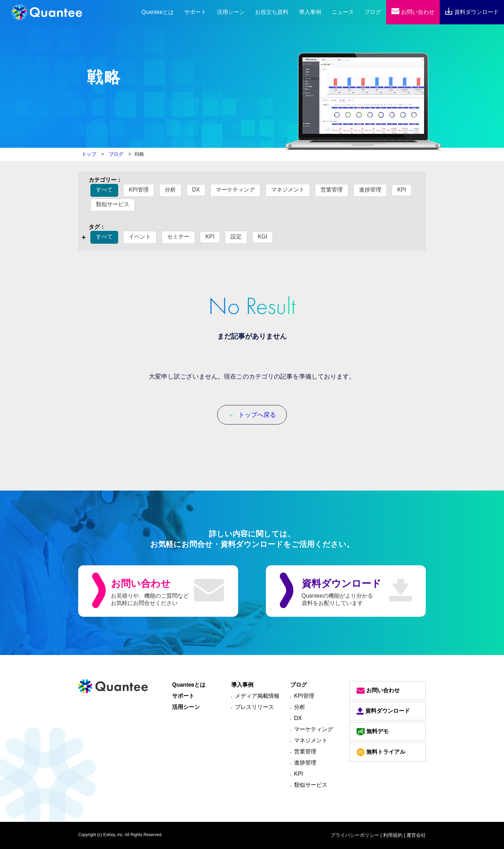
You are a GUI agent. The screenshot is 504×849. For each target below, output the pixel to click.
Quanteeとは (189, 685)
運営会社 (416, 835)
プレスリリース (254, 707)
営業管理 (332, 190)
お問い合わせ (413, 12)
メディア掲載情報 (257, 696)
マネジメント (288, 190)
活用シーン (231, 12)
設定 (236, 237)
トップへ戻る (252, 415)
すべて (104, 190)
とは (158, 12)
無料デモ (373, 732)
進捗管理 (370, 190)
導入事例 (310, 12)
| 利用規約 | (393, 835)
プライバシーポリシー (355, 835)
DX (196, 190)
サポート (195, 12)
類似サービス (113, 204)
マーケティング (236, 190)
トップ (89, 154)
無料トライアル (381, 752)
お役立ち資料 (272, 12)
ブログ (373, 12)
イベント (140, 237)
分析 (171, 190)
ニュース (343, 12)
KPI (402, 190)
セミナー (178, 237)
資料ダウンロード (472, 12)
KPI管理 (139, 190)
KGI (263, 237)
